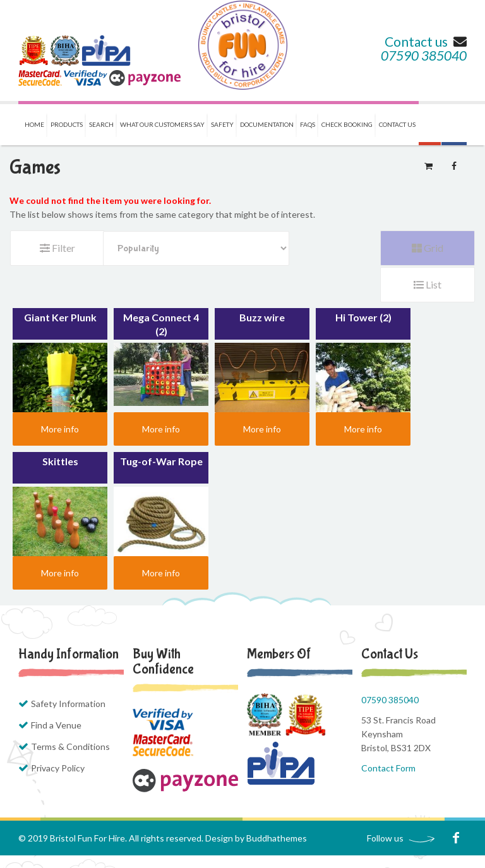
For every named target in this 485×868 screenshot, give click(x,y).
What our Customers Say (162, 124)
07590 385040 (424, 55)
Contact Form (388, 768)
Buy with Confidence (163, 662)
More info (60, 429)
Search (101, 124)
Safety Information (68, 704)
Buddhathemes (277, 838)
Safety (222, 124)
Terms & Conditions (70, 746)
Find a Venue (56, 725)
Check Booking (347, 124)
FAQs (308, 124)
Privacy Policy (58, 768)
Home (34, 124)
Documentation (267, 124)
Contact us (426, 41)
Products (67, 124)
